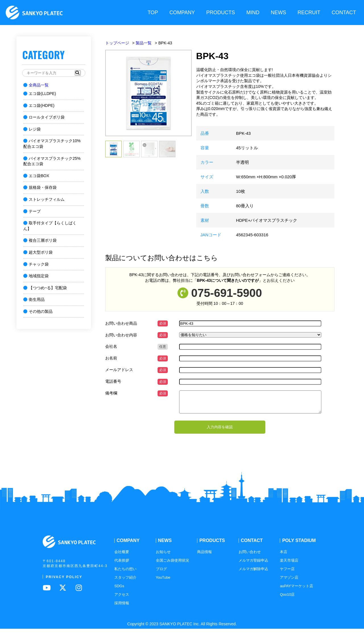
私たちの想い (125, 573)
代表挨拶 (122, 565)
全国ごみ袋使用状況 (172, 565)
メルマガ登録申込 (253, 565)
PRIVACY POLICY (64, 581)
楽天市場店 (289, 565)
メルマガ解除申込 (253, 573)
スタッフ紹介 (125, 582)
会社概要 (122, 556)
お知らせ (163, 556)
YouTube (163, 582)
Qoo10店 (287, 599)
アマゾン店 (289, 582)
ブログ (161, 573)
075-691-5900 (227, 293)
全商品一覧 (36, 85)
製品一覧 (144, 43)
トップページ (117, 43)
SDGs (119, 590)
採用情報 (122, 607)
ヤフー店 (287, 573)
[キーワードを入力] (51, 73)
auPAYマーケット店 (296, 590)
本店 (284, 556)
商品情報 (204, 556)
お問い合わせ (250, 556)
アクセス (122, 599)
